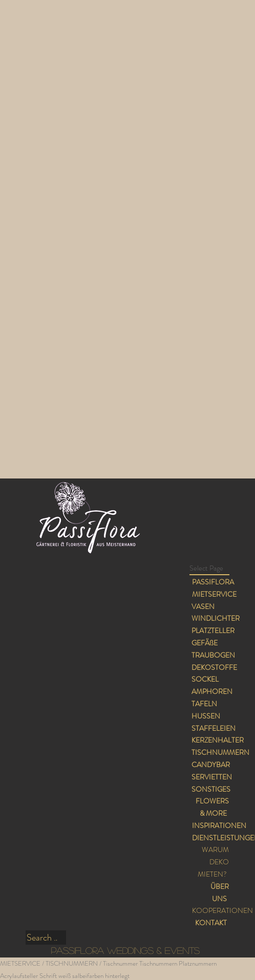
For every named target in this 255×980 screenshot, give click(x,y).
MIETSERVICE (214, 594)
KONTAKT (211, 923)
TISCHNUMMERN (220, 752)
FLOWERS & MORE (212, 807)
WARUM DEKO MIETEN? (213, 862)
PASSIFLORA (213, 582)
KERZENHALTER (218, 740)
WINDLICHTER (216, 618)
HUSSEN (206, 716)
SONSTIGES (211, 789)
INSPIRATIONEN (219, 825)
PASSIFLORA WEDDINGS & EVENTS (125, 950)
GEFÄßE (205, 643)
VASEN (203, 606)
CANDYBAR (211, 765)
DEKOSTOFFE (214, 667)
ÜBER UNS (220, 892)
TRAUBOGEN (213, 655)
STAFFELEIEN (214, 728)
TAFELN (204, 704)
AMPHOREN (212, 691)
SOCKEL (205, 679)
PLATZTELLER (213, 630)
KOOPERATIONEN (222, 910)
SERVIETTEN (212, 777)
